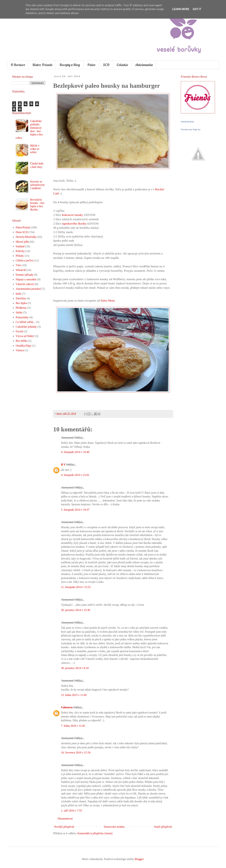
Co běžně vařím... (25, 322)
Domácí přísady (25, 275)
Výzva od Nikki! (25, 336)
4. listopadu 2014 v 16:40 (75, 452)
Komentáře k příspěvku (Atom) (95, 833)
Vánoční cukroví (25, 284)
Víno (18, 265)
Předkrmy (21, 308)
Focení (19, 331)
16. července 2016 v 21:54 (76, 753)
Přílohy (20, 256)
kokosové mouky (72, 215)
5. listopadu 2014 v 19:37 (75, 510)
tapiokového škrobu (74, 224)
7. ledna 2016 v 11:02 (73, 726)
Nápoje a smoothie (26, 279)
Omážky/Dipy (24, 346)
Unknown (67, 707)
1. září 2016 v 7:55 (71, 811)
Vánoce (20, 350)
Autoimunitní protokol (28, 289)
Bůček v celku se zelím (35, 149)
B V (63, 465)
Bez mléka (22, 341)
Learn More (181, 9)
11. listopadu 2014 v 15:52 (76, 587)
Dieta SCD (22, 232)
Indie (19, 294)
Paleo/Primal (23, 227)
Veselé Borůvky (187, 122)
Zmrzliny (21, 298)
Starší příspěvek (163, 827)
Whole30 (21, 270)
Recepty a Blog (70, 65)
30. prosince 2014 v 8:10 (75, 668)
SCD (106, 65)
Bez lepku (21, 303)
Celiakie (122, 65)
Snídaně (20, 246)
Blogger (139, 859)
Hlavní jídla (22, 242)
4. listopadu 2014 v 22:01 (75, 475)
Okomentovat (65, 819)
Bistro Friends (42, 65)
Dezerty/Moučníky (26, 237)
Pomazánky (22, 317)
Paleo (91, 65)
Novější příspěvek (64, 827)
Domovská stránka (114, 827)
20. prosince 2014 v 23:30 (76, 610)
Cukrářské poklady (26, 327)
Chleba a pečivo (25, 260)
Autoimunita (144, 65)
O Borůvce (18, 65)
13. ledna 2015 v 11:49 (74, 695)
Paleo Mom (108, 301)
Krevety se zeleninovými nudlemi (37, 185)
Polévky (20, 251)
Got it (197, 9)
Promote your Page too (191, 129)
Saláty (19, 312)
